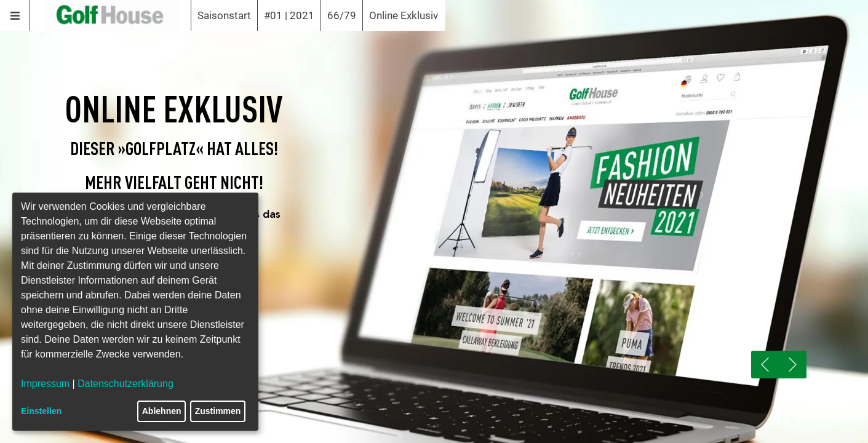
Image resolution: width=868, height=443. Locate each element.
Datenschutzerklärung (125, 384)
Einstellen (41, 411)
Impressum (45, 384)
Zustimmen (218, 411)
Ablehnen (162, 411)
